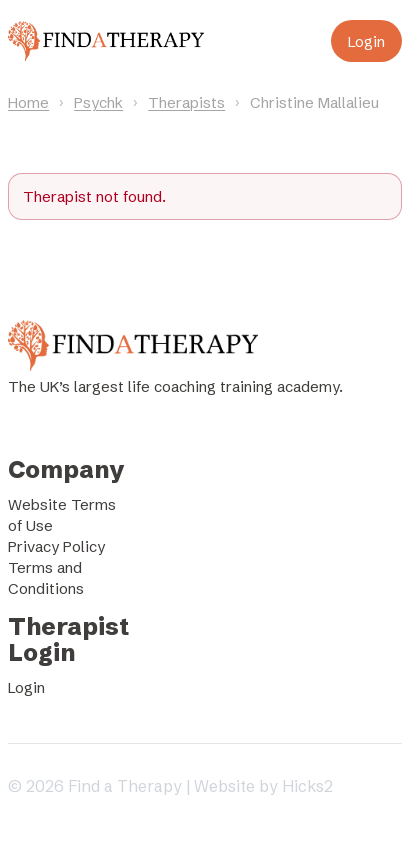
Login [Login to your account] (366, 41)
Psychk (98, 102)
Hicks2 (307, 786)
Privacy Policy (56, 546)
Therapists (186, 102)
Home (28, 102)
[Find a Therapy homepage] (105, 41)
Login (26, 687)
